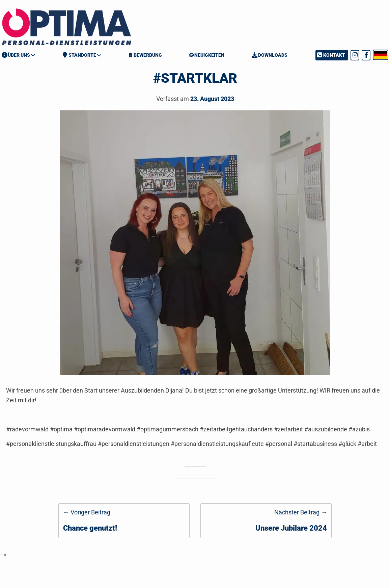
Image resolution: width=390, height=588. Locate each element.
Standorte (79, 55)
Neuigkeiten (207, 55)
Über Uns (16, 55)
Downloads (269, 55)
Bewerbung (145, 55)
